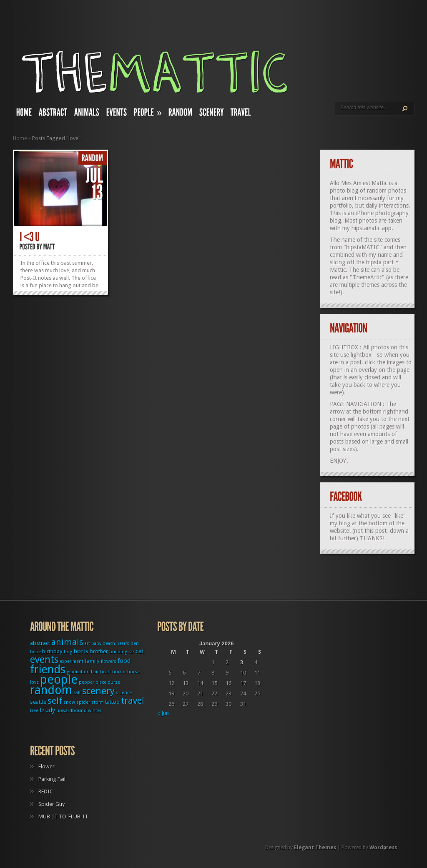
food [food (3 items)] (124, 661)
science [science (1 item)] (124, 693)
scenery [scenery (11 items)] (98, 691)
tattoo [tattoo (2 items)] (112, 702)
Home (20, 138)
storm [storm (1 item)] (98, 702)
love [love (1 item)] (34, 682)
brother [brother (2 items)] (99, 651)
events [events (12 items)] (44, 660)
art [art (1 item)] (87, 643)
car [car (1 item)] (131, 652)
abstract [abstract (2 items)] (40, 643)
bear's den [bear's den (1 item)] (128, 643)
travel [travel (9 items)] (133, 701)
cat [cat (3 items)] (140, 651)
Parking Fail (52, 779)
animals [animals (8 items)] (67, 642)
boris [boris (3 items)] (81, 651)
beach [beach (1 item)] (109, 643)
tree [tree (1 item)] (34, 711)
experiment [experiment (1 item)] (72, 661)
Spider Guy (51, 804)
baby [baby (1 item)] (96, 643)
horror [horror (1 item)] (119, 672)
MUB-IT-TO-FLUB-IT (63, 817)
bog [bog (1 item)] (68, 652)
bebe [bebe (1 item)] (35, 652)
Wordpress (383, 848)
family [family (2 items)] (92, 661)
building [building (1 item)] (118, 652)
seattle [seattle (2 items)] (38, 702)
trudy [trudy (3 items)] (47, 710)
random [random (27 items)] (51, 690)
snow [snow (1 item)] (69, 702)
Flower (46, 766)
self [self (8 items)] (55, 701)
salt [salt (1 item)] (77, 693)
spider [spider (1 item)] (83, 702)
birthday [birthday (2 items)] (52, 651)
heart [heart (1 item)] (105, 672)
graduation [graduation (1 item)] (78, 672)
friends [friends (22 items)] (48, 669)
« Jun (163, 713)
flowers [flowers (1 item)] (109, 661)
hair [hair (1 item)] (95, 672)
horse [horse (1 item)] (133, 672)
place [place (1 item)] (101, 682)
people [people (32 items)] (59, 680)
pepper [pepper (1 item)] (87, 682)
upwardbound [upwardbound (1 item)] (72, 711)
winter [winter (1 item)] (95, 711)
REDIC (46, 791)
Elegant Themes (315, 848)
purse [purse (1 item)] (114, 682)
